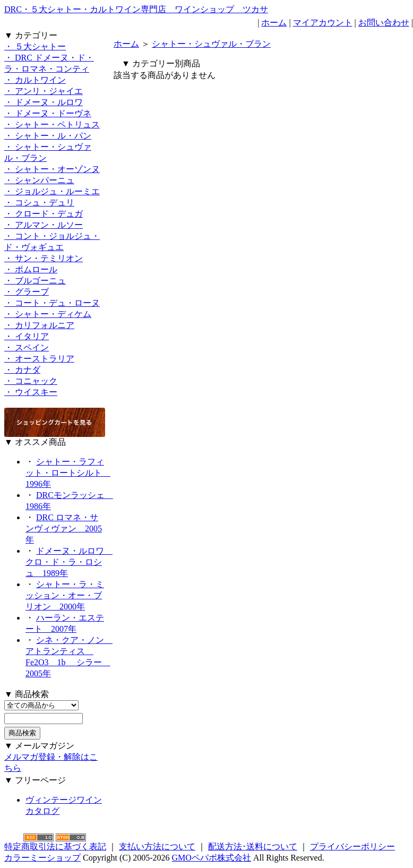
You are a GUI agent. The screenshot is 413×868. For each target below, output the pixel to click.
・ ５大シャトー (35, 46)
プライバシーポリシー (352, 846)
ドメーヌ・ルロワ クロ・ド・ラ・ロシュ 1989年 (69, 562)
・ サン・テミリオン (44, 258)
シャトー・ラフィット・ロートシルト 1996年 (68, 473)
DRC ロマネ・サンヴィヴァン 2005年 (64, 528)
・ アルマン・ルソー (44, 225)
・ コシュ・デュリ (39, 203)
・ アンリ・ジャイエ (44, 91)
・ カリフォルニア (39, 325)
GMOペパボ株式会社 (212, 858)
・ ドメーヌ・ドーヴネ (48, 113)
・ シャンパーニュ (39, 180)
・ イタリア (27, 336)
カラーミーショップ (42, 858)
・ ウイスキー (31, 392)
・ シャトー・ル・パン (48, 136)
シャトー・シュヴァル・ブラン (211, 44)
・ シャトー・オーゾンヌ (52, 169)
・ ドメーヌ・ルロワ (44, 102)
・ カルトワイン (35, 80)
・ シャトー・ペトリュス (52, 124)
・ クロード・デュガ (44, 214)
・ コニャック (31, 381)
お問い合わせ (384, 23)
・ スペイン (27, 347)
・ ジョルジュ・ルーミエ (52, 191)
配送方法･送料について (253, 846)
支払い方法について (157, 846)
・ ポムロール (31, 269)
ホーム (274, 23)
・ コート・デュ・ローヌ (52, 303)
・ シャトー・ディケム (48, 314)
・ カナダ (22, 370)
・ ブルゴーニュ (35, 281)
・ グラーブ (27, 292)
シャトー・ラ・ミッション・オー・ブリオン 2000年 (65, 595)
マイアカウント (323, 23)
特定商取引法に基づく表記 (55, 846)
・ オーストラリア (39, 359)
